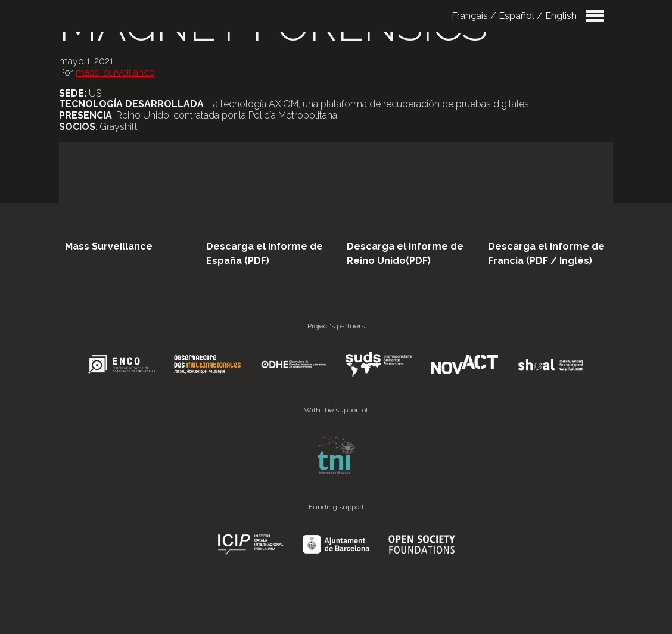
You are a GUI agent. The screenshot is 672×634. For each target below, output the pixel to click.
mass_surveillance (115, 72)
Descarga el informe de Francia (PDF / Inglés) (546, 254)
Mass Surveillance (109, 246)
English (561, 16)
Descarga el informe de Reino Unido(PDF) (405, 254)
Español (517, 16)
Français (470, 16)
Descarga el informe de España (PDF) (265, 254)
